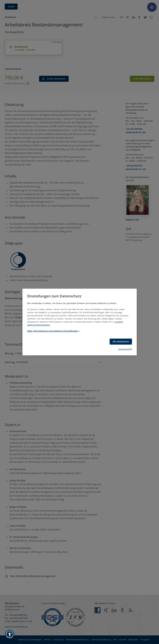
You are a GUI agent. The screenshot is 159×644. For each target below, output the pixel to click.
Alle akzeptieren (121, 341)
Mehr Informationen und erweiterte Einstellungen (54, 331)
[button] (10, 634)
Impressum (125, 349)
